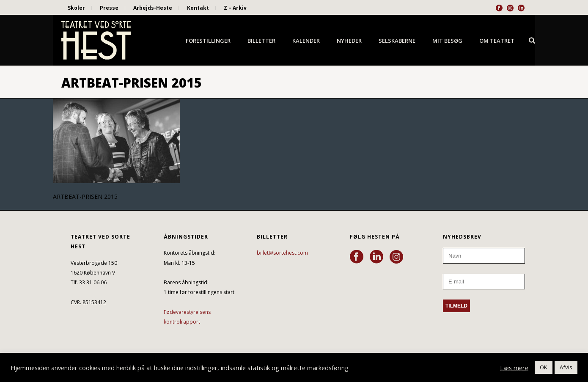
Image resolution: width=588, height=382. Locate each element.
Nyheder (349, 41)
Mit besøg (447, 41)
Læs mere (514, 368)
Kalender (306, 41)
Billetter (261, 41)
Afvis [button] (566, 367)
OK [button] (544, 367)
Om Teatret (497, 41)
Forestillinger (208, 41)
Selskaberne (397, 41)
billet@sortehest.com (282, 253)
